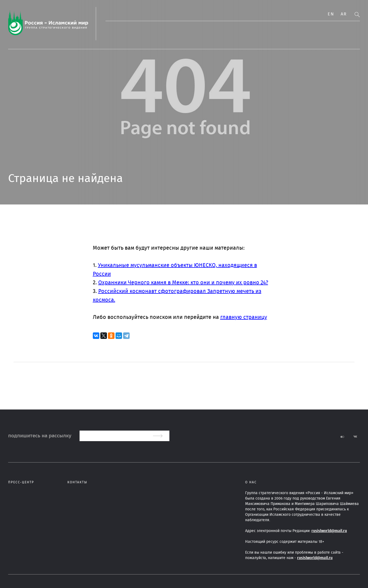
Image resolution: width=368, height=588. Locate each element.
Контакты (77, 482)
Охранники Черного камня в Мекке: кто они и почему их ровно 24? (183, 283)
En (331, 14)
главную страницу (244, 317)
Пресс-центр (21, 482)
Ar (344, 14)
